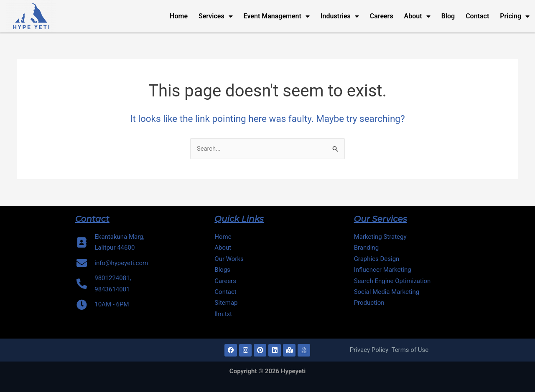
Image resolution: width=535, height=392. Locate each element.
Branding (366, 248)
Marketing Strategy (380, 237)
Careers (382, 16)
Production (369, 303)
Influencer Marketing (383, 270)
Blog (448, 16)
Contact (477, 16)
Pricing (515, 16)
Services (216, 16)
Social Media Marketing (387, 292)
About (417, 16)
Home (179, 16)
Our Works (229, 259)
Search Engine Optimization (392, 281)
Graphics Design (377, 259)
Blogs (222, 270)
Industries (340, 16)
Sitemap (226, 303)
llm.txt (224, 314)
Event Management (277, 16)
